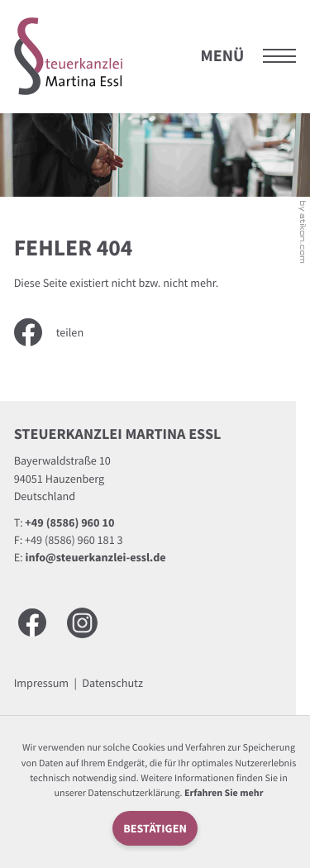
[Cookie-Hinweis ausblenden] (155, 828)
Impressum (41, 683)
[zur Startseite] (69, 56)
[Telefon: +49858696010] (69, 523)
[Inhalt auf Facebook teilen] (60, 332)
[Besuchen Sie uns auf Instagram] (82, 623)
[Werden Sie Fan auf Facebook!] (32, 622)
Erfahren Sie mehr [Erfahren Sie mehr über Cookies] (224, 793)
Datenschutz (112, 683)
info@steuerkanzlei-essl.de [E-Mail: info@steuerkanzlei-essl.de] (96, 557)
